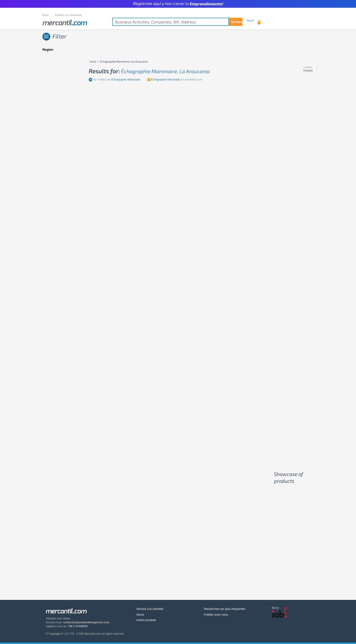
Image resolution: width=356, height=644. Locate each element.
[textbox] (177, 22)
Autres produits (146, 620)
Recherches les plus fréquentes (225, 609)
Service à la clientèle (150, 609)
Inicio (46, 15)
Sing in (250, 20)
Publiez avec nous (216, 615)
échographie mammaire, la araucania (165, 71)
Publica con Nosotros (68, 15)
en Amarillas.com (177, 79)
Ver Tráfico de (117, 79)
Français (308, 71)
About (140, 615)
